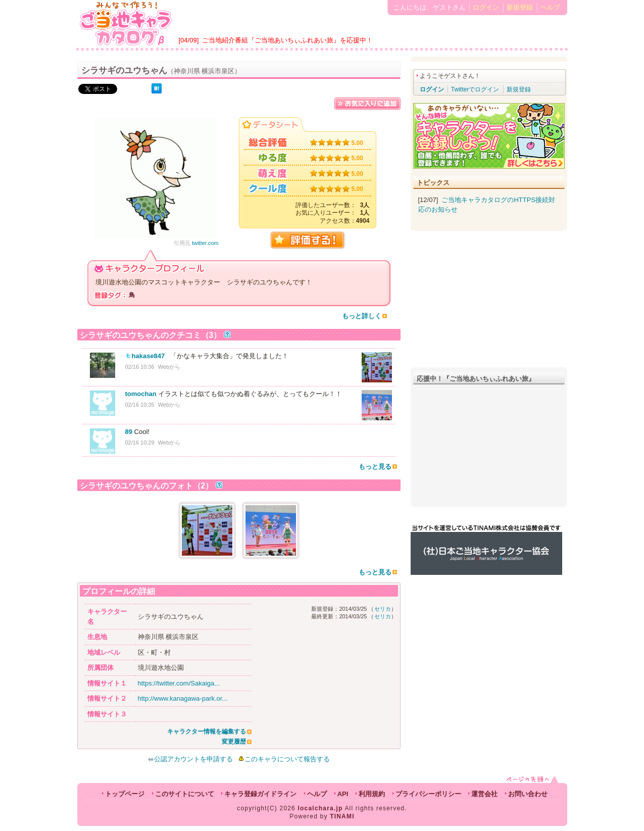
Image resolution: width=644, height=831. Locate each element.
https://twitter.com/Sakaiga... (179, 683)
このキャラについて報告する (287, 759)
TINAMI (342, 816)
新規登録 (520, 7)
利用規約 (372, 794)
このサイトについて (185, 794)
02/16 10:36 (140, 367)
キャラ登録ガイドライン (260, 794)
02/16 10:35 (140, 405)
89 (129, 432)
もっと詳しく (362, 316)
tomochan (141, 394)
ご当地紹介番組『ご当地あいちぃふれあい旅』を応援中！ (287, 40)
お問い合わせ (528, 794)
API (343, 794)
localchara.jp (320, 808)
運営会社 (484, 794)
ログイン (486, 7)
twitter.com (205, 243)
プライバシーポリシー (428, 794)
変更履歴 (234, 742)
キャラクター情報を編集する (207, 731)
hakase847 (148, 356)
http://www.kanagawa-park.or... (183, 698)
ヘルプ (550, 7)
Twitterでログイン (475, 89)
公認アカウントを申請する (190, 759)
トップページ (125, 794)
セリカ (383, 609)
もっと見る (375, 467)
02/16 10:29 (140, 443)
